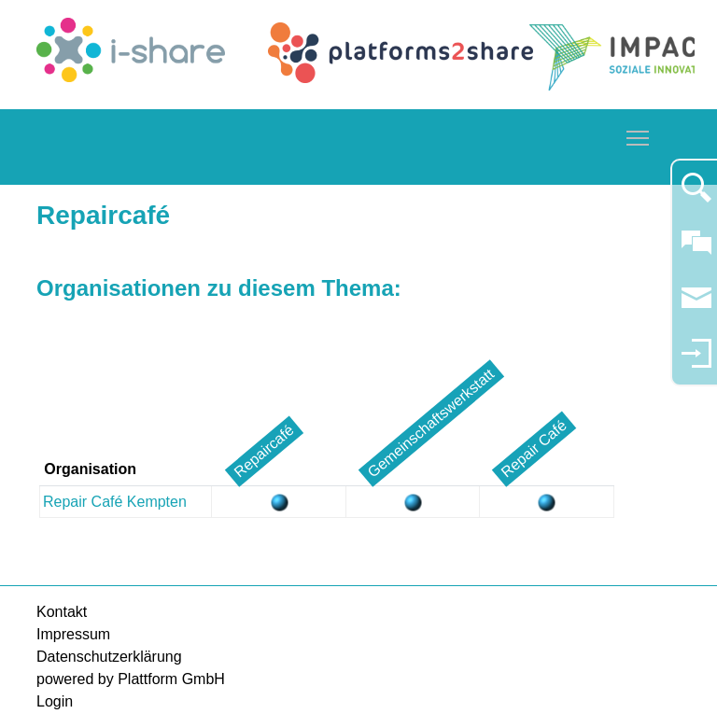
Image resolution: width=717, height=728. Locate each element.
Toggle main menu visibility (639, 135)
